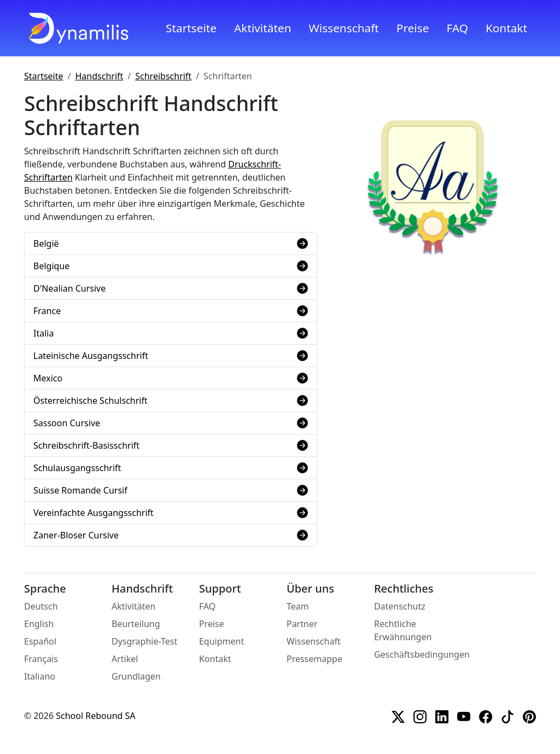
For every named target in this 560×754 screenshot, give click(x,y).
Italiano (40, 676)
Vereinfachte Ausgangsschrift (171, 513)
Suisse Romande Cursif (171, 490)
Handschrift (100, 76)
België (171, 243)
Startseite (191, 28)
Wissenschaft (344, 28)
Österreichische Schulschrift (171, 401)
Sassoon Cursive (171, 423)
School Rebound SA (95, 716)
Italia (171, 333)
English (39, 624)
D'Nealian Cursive (171, 288)
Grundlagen (136, 676)
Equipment (221, 641)
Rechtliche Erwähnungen (403, 630)
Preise (413, 28)
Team (298, 606)
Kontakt (506, 28)
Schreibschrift (163, 76)
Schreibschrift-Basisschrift (171, 445)
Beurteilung (136, 624)
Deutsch (41, 606)
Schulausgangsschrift (171, 468)
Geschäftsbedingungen (422, 654)
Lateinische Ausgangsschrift (171, 356)
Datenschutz (400, 606)
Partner (302, 624)
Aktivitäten (262, 28)
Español (40, 641)
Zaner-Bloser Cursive (171, 535)
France (171, 311)
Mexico (171, 378)
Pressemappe (314, 659)
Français (41, 659)
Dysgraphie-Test (144, 641)
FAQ (457, 28)
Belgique (171, 266)
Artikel (125, 659)
